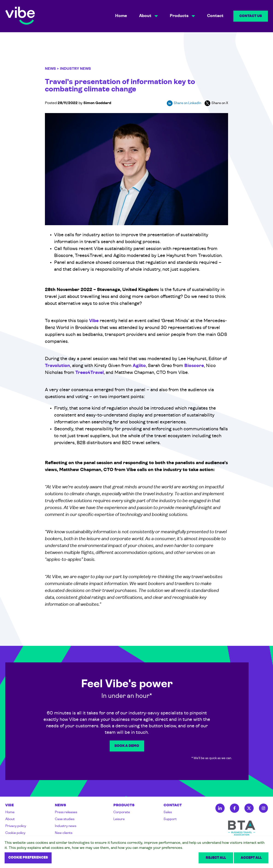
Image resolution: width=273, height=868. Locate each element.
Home (121, 16)
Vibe (94, 321)
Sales (168, 812)
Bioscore (194, 366)
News (50, 69)
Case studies (65, 819)
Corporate (122, 812)
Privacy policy (16, 826)
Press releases (66, 812)
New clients (64, 833)
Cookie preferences (28, 858)
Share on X (216, 103)
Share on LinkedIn (184, 103)
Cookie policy (15, 833)
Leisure (119, 819)
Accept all (251, 858)
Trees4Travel (90, 373)
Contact (215, 16)
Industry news (66, 826)
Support (170, 819)
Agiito (139, 366)
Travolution (57, 366)
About (10, 819)
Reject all (216, 858)
